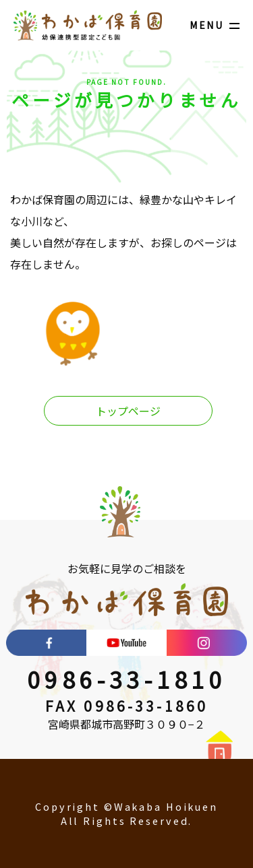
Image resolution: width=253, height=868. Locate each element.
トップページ (128, 411)
